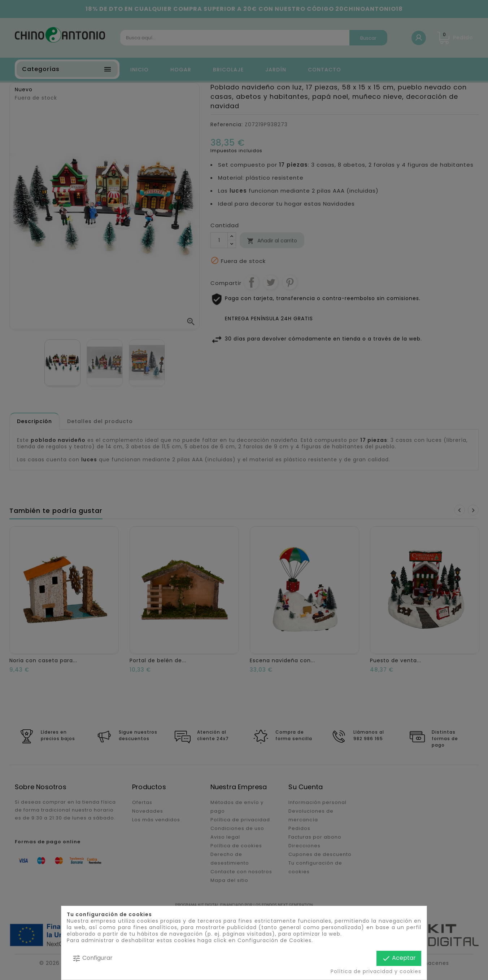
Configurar (92, 958)
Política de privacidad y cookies (376, 971)
